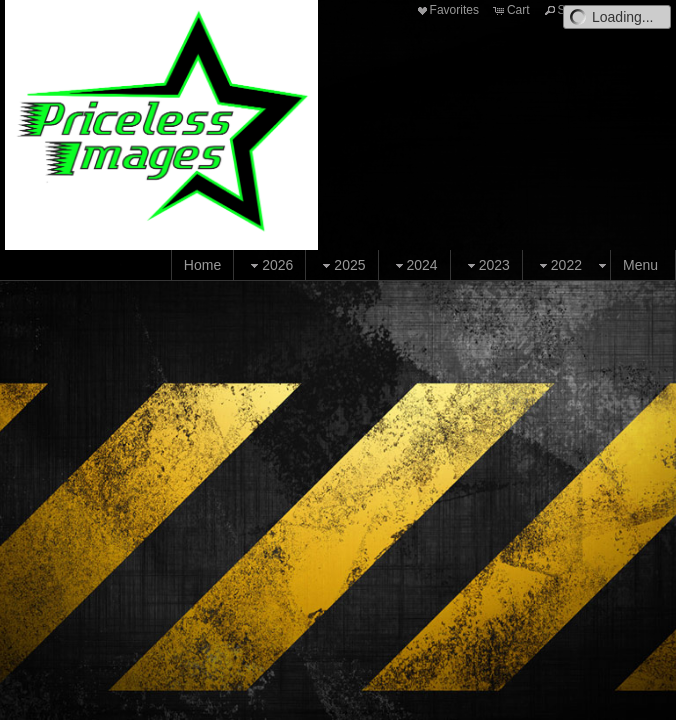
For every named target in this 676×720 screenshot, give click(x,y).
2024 (414, 265)
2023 (486, 265)
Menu (640, 265)
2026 (269, 265)
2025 (341, 265)
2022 (558, 265)
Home (202, 265)
